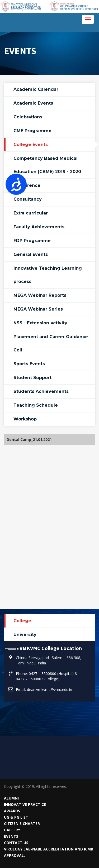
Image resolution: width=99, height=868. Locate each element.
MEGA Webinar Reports (40, 295)
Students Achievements (41, 391)
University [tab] (25, 635)
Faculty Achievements (39, 227)
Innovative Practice (25, 804)
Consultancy (28, 199)
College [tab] (22, 621)
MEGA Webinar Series (38, 309)
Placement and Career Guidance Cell (51, 343)
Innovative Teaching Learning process (48, 275)
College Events (31, 145)
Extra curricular (31, 213)
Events (11, 836)
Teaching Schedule (36, 405)
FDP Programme (32, 241)
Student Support (32, 378)
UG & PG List (16, 817)
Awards (12, 811)
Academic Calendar (36, 89)
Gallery (12, 830)
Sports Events (29, 364)
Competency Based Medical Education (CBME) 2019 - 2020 (47, 165)
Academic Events (33, 103)
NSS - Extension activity (40, 323)
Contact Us (16, 843)
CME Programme (32, 131)
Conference (27, 185)
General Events (31, 254)
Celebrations (28, 117)
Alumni (11, 798)
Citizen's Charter (22, 824)
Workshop (25, 419)
